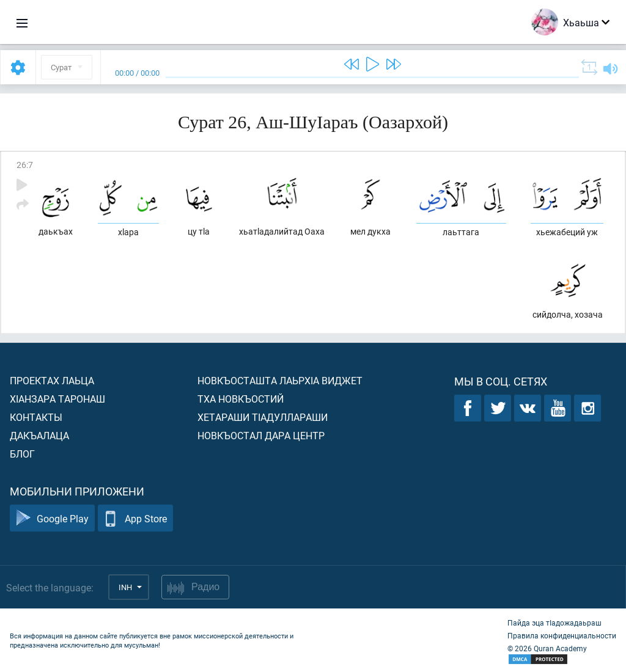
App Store (135, 518)
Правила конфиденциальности (562, 635)
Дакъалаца (39, 435)
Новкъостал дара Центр (261, 435)
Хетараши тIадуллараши (263, 417)
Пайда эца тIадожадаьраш (554, 623)
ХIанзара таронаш (57, 399)
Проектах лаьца (52, 380)
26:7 (25, 165)
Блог (22, 454)
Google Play (52, 518)
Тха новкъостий (241, 399)
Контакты (36, 417)
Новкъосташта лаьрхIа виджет (280, 380)
